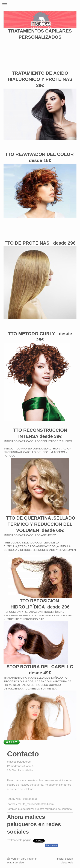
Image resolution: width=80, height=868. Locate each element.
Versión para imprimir (22, 859)
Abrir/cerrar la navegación (40, 5)
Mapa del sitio (15, 862)
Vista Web (67, 862)
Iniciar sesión (65, 859)
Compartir (51, 846)
